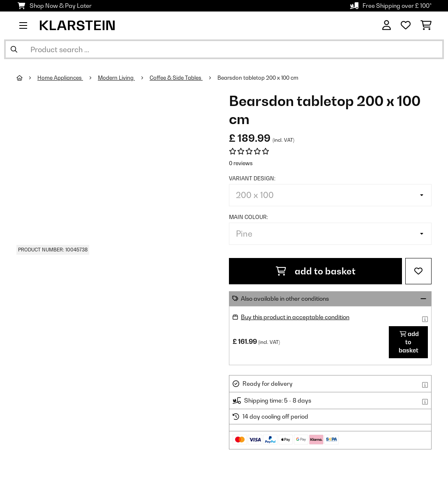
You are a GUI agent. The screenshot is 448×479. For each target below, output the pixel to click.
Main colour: (248, 217)
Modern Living (116, 78)
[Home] (27, 78)
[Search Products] (224, 49)
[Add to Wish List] (418, 271)
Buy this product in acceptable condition (295, 317)
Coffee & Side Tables (176, 78)
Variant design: (252, 178)
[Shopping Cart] (426, 25)
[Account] (387, 25)
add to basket (316, 271)
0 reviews (241, 163)
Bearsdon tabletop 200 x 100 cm (258, 78)
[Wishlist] (406, 25)
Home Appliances (60, 78)
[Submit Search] (14, 49)
